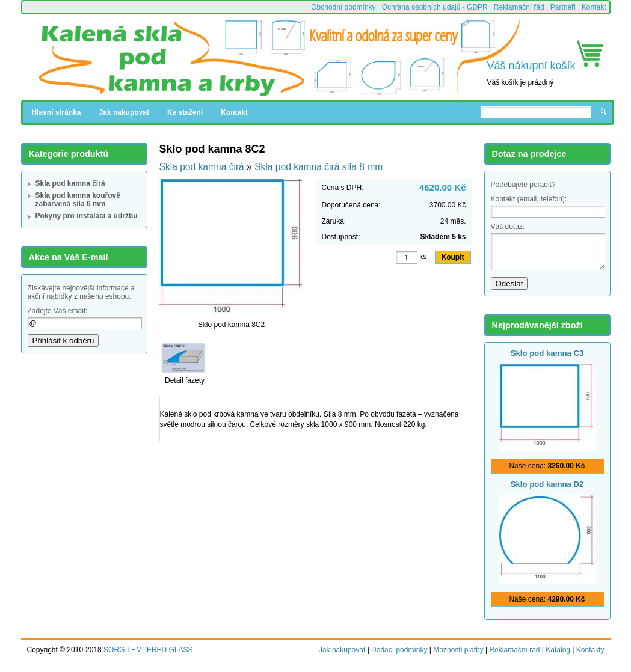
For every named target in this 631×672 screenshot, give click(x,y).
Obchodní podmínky (343, 7)
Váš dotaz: (508, 227)
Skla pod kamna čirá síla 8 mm (319, 167)
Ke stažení (185, 112)
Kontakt (594, 7)
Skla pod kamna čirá (70, 183)
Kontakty (590, 650)
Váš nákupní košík (531, 66)
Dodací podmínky (399, 650)
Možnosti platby (458, 650)
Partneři (563, 7)
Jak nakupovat (124, 112)
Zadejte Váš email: (57, 311)
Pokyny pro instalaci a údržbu (87, 216)
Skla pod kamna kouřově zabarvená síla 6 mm (78, 200)
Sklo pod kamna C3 (547, 353)
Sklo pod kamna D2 (547, 484)
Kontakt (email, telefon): (529, 199)
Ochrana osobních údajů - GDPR (435, 7)
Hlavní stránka (57, 112)
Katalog (558, 650)
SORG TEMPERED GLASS (148, 650)
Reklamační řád (519, 7)
